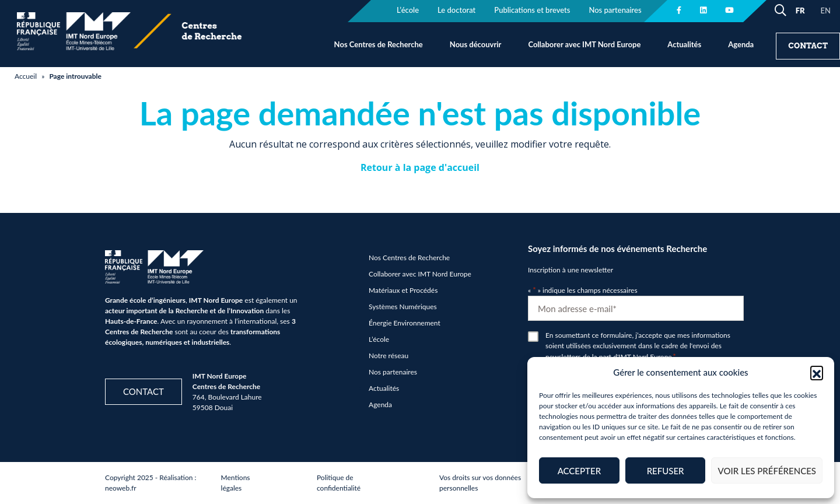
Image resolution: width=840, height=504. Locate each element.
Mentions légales (236, 483)
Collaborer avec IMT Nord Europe (584, 44)
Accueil (26, 76)
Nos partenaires (393, 372)
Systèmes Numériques (403, 307)
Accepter (579, 471)
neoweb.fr (121, 488)
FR (800, 10)
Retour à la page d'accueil (420, 167)
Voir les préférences (767, 471)
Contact (808, 46)
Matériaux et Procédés (403, 290)
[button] (817, 372)
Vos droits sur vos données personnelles (480, 483)
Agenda (741, 44)
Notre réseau (388, 356)
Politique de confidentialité (339, 483)
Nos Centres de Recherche (379, 44)
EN (826, 10)
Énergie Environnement (405, 323)
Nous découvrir (476, 44)
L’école (379, 339)
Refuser (666, 471)
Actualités (684, 44)
